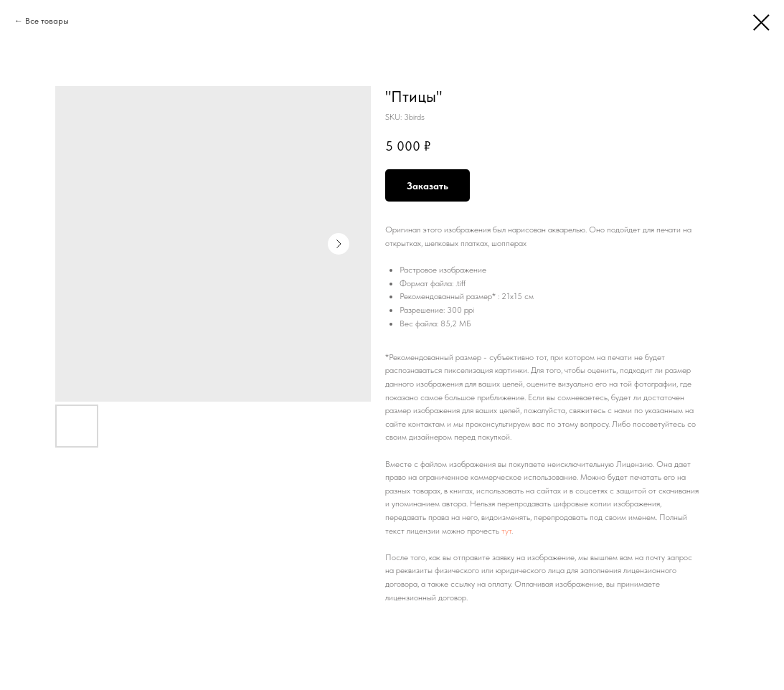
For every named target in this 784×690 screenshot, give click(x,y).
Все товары (47, 21)
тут (506, 531)
